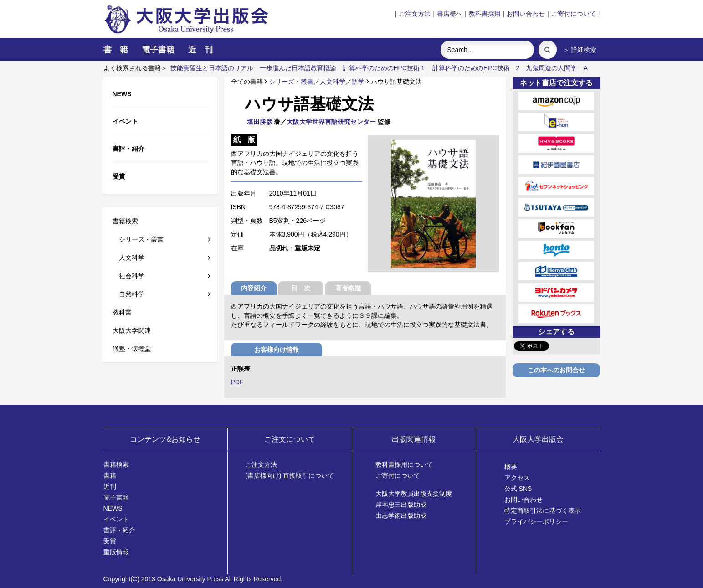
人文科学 (128, 258)
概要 (511, 467)
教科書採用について (404, 464)
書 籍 (116, 50)
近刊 (110, 486)
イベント (116, 519)
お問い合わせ (526, 14)
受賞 (110, 541)
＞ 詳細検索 (580, 50)
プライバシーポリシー (536, 521)
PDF (237, 382)
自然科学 (128, 294)
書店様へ (450, 14)
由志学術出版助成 (401, 516)
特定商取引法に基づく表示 (543, 511)
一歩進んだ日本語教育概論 (298, 68)
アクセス (517, 478)
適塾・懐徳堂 (132, 349)
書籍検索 (125, 221)
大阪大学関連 (132, 330)
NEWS (113, 508)
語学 (358, 82)
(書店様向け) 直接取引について (290, 475)
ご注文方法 (415, 14)
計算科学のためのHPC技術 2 (476, 68)
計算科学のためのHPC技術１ (385, 68)
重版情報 (116, 552)
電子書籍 (158, 50)
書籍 (110, 475)
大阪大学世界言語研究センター (331, 122)
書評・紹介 (119, 530)
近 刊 (200, 50)
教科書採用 (485, 14)
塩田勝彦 (260, 122)
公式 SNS (518, 489)
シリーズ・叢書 (138, 239)
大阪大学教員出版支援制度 (414, 494)
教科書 (122, 312)
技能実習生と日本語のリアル (212, 68)
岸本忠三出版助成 (401, 505)
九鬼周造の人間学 (551, 68)
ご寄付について (574, 14)
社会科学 (128, 276)
